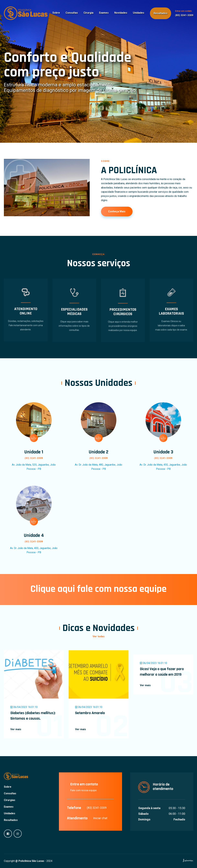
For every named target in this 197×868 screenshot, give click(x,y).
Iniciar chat (100, 818)
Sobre (56, 13)
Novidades (121, 13)
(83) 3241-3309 (184, 15)
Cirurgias (10, 800)
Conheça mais (117, 211)
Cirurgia (88, 13)
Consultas (72, 13)
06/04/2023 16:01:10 (24, 707)
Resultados (160, 13)
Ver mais (16, 729)
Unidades (139, 13)
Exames (104, 13)
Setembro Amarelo (90, 713)
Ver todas (99, 636)
